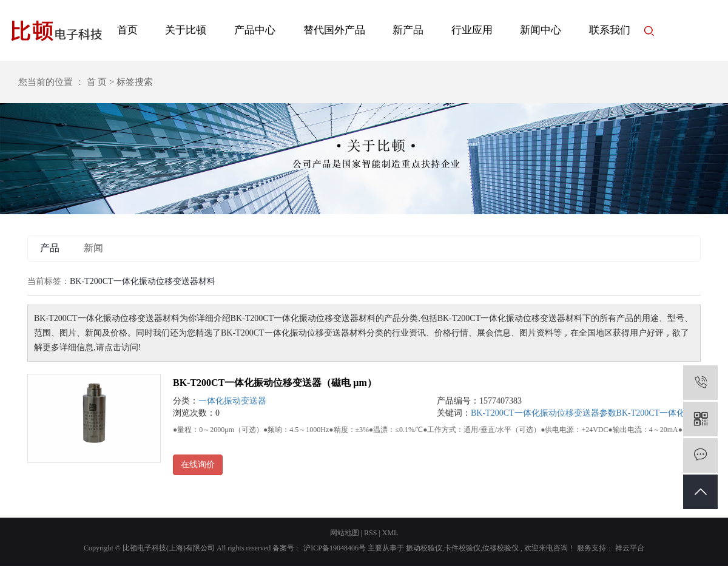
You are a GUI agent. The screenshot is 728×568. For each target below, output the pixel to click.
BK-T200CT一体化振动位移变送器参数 (544, 413)
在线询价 (198, 465)
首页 (127, 30)
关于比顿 (186, 30)
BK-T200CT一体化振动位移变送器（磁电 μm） (275, 383)
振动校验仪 (424, 548)
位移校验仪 (500, 548)
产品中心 (255, 30)
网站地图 (345, 533)
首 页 (97, 82)
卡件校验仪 (462, 548)
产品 (50, 248)
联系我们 (610, 30)
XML (390, 533)
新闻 (93, 248)
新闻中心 (541, 30)
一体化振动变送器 (232, 401)
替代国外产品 (334, 30)
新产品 (408, 30)
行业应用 (472, 30)
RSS (370, 533)
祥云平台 (629, 548)
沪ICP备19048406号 (335, 548)
